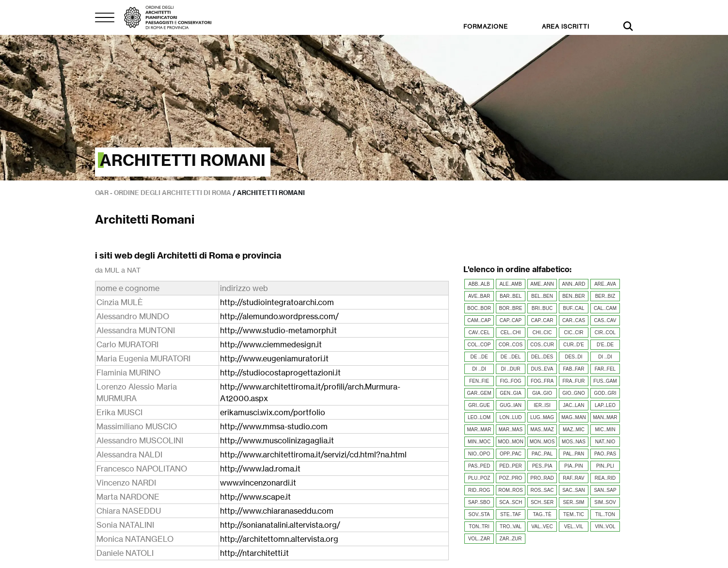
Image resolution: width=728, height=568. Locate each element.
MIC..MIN (605, 430)
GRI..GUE (479, 405)
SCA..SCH (511, 502)
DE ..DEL (511, 357)
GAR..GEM (479, 393)
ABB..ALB (479, 284)
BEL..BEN (542, 296)
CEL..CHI (510, 333)
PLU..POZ (479, 478)
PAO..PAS (605, 454)
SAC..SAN (574, 490)
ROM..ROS (511, 490)
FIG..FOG (511, 381)
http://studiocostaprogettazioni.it (280, 373)
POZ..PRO (511, 478)
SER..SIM (574, 502)
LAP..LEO (605, 405)
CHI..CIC (542, 333)
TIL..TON (605, 514)
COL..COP (479, 345)
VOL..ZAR (479, 539)
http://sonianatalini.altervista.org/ (280, 525)
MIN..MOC (479, 442)
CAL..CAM (605, 308)
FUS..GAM (605, 381)
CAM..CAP (479, 320)
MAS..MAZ (542, 430)
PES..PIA (542, 466)
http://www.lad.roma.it (260, 469)
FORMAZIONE (486, 26)
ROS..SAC (542, 490)
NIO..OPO (479, 454)
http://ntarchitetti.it (254, 553)
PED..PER (511, 466)
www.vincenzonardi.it (258, 483)
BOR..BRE (511, 308)
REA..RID (605, 478)
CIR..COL (605, 333)
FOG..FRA (542, 381)
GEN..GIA (510, 393)
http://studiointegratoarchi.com (277, 302)
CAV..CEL (479, 333)
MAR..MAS (511, 430)
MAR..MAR (479, 430)
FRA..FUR (573, 381)
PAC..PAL (542, 454)
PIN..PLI (605, 466)
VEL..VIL (574, 527)
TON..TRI (479, 527)
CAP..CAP (511, 320)
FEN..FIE (479, 381)
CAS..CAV (605, 320)
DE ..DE (479, 357)
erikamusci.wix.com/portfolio (273, 412)
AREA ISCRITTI (566, 26)
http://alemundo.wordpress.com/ (279, 316)
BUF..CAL (574, 308)
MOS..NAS (574, 442)
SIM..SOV (605, 502)
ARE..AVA (605, 284)
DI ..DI (605, 357)
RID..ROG (479, 490)
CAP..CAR (542, 320)
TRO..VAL (511, 527)
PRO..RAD (542, 478)
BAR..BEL (511, 296)
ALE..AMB (510, 284)
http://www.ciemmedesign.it (271, 344)
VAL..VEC (542, 527)
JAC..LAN (574, 405)
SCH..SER (542, 502)
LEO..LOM (479, 417)
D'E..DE (605, 345)
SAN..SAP (605, 490)
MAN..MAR (605, 417)
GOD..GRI (605, 393)
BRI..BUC (542, 308)
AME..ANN (542, 284)
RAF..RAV (573, 478)
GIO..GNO (574, 393)
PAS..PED (479, 466)
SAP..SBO (479, 502)
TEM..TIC (574, 514)
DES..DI (573, 357)
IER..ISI (542, 405)
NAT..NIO (605, 442)
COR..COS (511, 345)
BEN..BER (574, 296)
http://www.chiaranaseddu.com (277, 511)
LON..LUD (510, 417)
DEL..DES (542, 357)
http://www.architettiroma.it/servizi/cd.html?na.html (313, 454)
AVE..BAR (479, 296)
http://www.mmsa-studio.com (274, 426)
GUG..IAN (511, 405)
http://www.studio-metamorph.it (278, 330)
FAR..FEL (605, 369)
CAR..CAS (574, 320)
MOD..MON (510, 442)
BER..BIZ (605, 296)
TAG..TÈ (542, 514)
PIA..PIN (573, 466)
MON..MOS (542, 442)
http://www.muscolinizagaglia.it (277, 440)
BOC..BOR (479, 308)
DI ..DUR (511, 369)
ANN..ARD (574, 284)
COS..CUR (542, 345)
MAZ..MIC (574, 430)
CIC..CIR (574, 333)
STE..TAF (511, 514)
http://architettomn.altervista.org (279, 539)
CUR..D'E (574, 345)
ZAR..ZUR (510, 539)
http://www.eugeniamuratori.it (274, 358)
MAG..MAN (574, 417)
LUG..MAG (542, 417)
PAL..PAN (574, 454)
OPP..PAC (511, 454)
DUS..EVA (542, 369)
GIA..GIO (542, 393)
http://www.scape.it (255, 497)
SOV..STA (479, 514)
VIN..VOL (605, 527)
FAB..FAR (574, 369)
